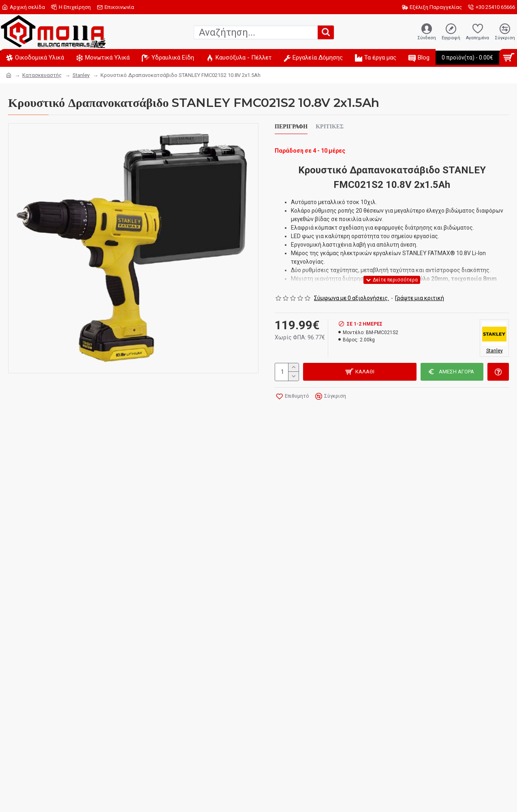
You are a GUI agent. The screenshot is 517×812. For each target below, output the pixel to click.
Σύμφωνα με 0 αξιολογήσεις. (351, 298)
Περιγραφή (291, 127)
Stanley (81, 75)
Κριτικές (330, 127)
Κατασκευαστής (42, 75)
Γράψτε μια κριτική (420, 298)
